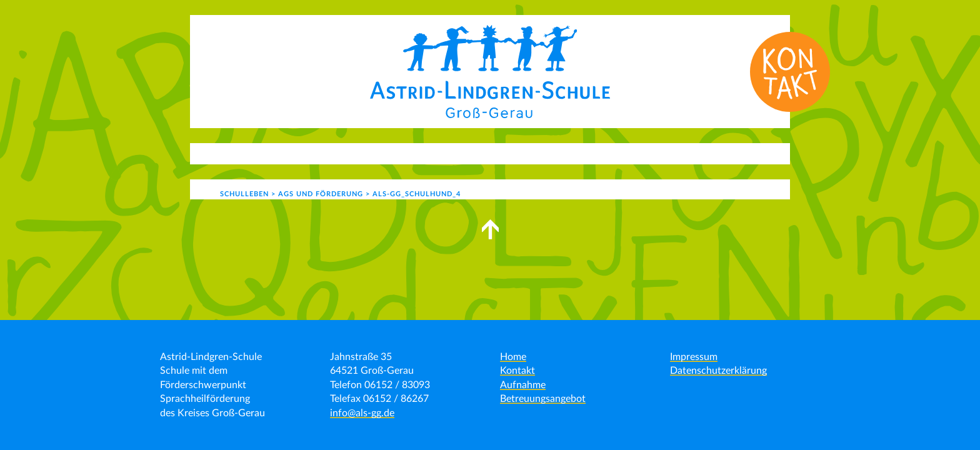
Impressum (694, 357)
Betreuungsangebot (543, 399)
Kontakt (631, 153)
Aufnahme (523, 385)
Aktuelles (265, 153)
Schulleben (449, 153)
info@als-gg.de (362, 413)
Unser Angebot (355, 153)
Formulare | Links (712, 153)
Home (513, 357)
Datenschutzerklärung (718, 371)
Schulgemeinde (543, 153)
